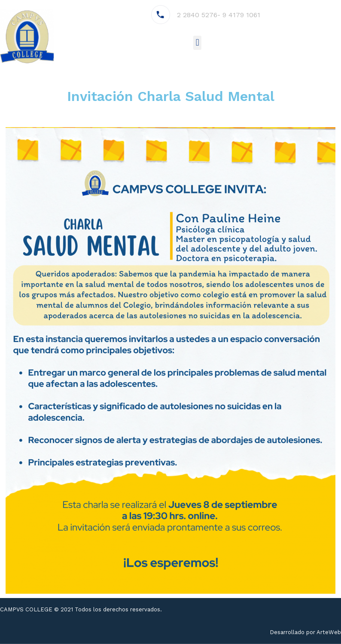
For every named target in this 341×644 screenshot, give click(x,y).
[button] (197, 43)
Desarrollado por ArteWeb (305, 632)
